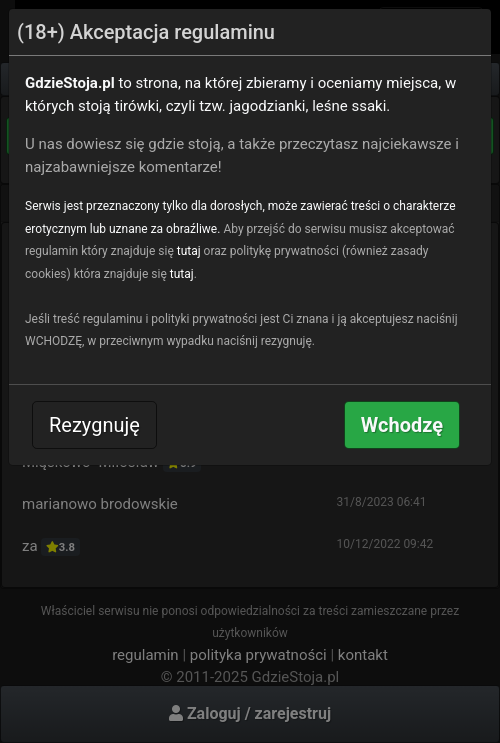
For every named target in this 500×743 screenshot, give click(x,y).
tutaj (189, 251)
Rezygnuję (94, 425)
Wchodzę (402, 425)
